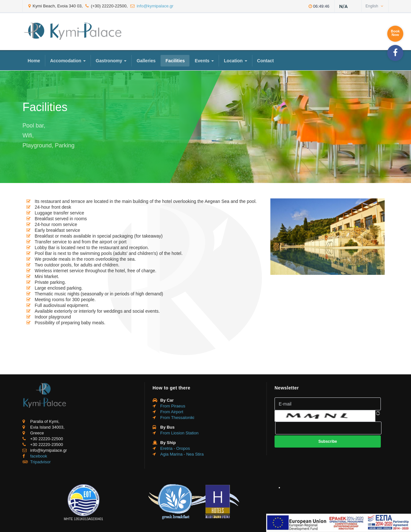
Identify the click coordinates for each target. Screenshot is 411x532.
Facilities (175, 61)
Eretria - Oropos (175, 448)
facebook (39, 456)
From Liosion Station (179, 433)
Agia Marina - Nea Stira (182, 454)
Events (204, 61)
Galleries (146, 61)
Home (34, 61)
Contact (266, 61)
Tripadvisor (40, 462)
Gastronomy (111, 61)
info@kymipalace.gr (155, 6)
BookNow (395, 33)
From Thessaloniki (177, 418)
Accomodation (68, 61)
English (374, 6)
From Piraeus (173, 406)
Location (235, 61)
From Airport (172, 412)
